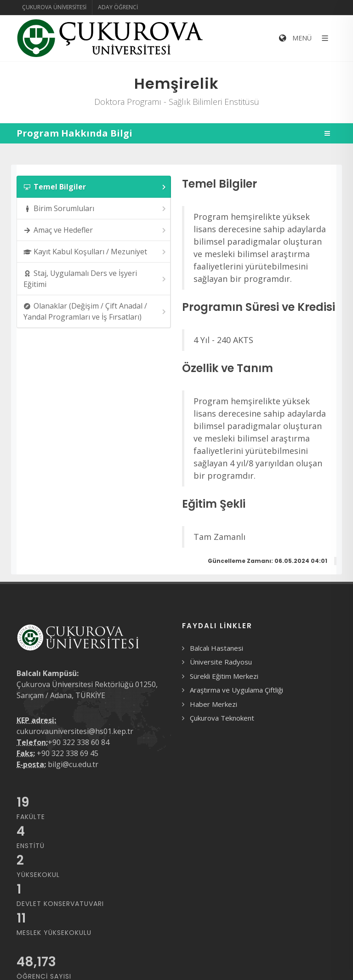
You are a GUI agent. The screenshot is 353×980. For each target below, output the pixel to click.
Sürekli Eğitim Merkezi (224, 676)
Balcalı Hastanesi (216, 648)
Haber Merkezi (214, 704)
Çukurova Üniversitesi (54, 7)
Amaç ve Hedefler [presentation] (95, 230)
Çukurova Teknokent (222, 718)
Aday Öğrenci (118, 7)
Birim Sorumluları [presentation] (95, 209)
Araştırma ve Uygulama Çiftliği (236, 690)
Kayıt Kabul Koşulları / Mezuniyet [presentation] (95, 252)
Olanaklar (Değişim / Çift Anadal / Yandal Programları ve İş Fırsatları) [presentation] (95, 311)
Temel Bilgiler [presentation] (95, 187)
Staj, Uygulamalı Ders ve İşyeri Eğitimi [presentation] (95, 279)
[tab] (94, 187)
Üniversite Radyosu (221, 662)
